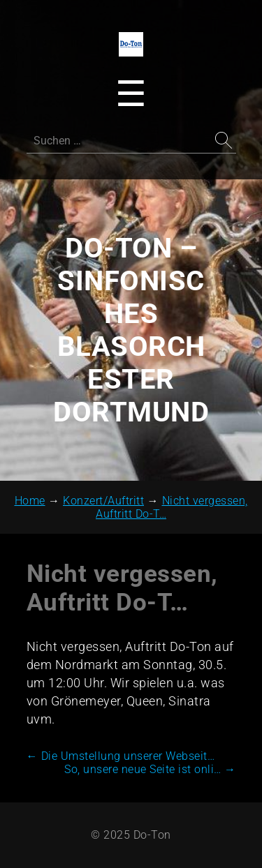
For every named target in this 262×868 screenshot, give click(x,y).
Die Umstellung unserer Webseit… (121, 756)
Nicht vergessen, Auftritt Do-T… (122, 588)
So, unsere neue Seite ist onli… (150, 769)
